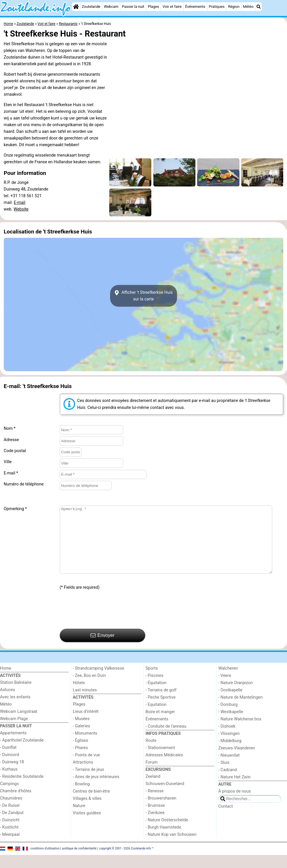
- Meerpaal (10, 848)
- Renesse (155, 804)
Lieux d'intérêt (86, 725)
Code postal (15, 451)
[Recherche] (259, 7)
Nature (79, 819)
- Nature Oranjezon (236, 696)
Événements (195, 7)
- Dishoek (227, 739)
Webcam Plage (14, 732)
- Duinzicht (10, 833)
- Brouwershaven (161, 811)
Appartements (13, 746)
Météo (248, 7)
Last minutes (85, 703)
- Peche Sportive (161, 710)
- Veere (225, 689)
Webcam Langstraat (19, 725)
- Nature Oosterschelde (167, 833)
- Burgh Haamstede (163, 840)
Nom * (10, 428)
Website (21, 209)
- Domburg (228, 718)
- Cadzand (228, 783)
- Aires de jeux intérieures (96, 790)
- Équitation (156, 696)
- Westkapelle (231, 725)
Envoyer (102, 648)
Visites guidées (87, 826)
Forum (151, 775)
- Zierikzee (155, 826)
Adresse (11, 440)
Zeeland (153, 790)
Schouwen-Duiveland (165, 797)
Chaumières (11, 811)
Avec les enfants (15, 710)
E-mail (20, 203)
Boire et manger (160, 725)
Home (6, 681)
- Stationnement (160, 761)
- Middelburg (230, 754)
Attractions (83, 775)
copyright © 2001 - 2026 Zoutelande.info (125, 861)
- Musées (81, 732)
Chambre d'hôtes (16, 804)
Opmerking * (15, 509)
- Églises (80, 754)
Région (234, 7)
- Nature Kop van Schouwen (171, 848)
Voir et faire (172, 7)
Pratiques (217, 7)
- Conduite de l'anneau (166, 739)
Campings (9, 797)
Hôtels (79, 696)
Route (151, 754)
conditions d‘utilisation (45, 861)
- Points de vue (86, 768)
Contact (226, 819)
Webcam (111, 7)
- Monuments (85, 746)
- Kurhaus (9, 782)
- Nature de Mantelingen (240, 710)
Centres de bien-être (91, 804)
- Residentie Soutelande (22, 790)
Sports (152, 681)
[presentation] (104, 623)
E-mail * (11, 473)
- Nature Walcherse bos (240, 732)
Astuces (8, 703)
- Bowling (81, 797)
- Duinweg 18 (12, 775)
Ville (8, 462)
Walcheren (228, 681)
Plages (154, 7)
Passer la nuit (133, 7)
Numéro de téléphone (24, 484)
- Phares (80, 761)
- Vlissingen (229, 747)
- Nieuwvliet (229, 768)
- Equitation (156, 718)
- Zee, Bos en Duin (89, 689)
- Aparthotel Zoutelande (22, 753)
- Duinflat (8, 761)
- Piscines (155, 689)
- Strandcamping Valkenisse (98, 681)
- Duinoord (10, 768)
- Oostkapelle (230, 703)
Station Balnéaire (16, 696)
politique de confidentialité (79, 861)
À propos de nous (235, 804)
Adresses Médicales (164, 768)
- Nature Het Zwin (234, 790)
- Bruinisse (155, 819)
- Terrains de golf (161, 703)
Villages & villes (87, 812)
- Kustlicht (9, 840)
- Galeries (81, 739)
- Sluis (224, 776)
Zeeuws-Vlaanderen (237, 761)
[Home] (76, 7)
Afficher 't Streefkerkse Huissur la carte (143, 296)
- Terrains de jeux (88, 783)
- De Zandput (12, 826)
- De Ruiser (10, 819)
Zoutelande (91, 7)
